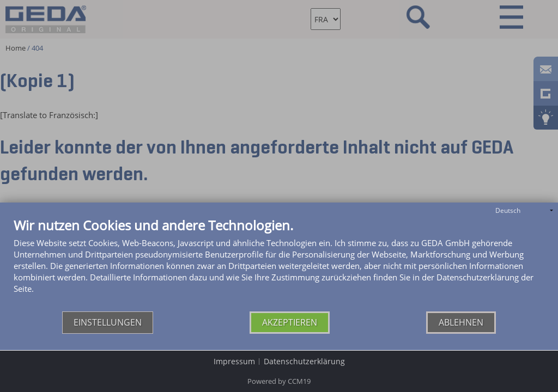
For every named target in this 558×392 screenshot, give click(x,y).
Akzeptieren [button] (290, 322)
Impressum (234, 361)
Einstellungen (108, 322)
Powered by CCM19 (279, 381)
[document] (279, 265)
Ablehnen (461, 322)
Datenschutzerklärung (304, 361)
